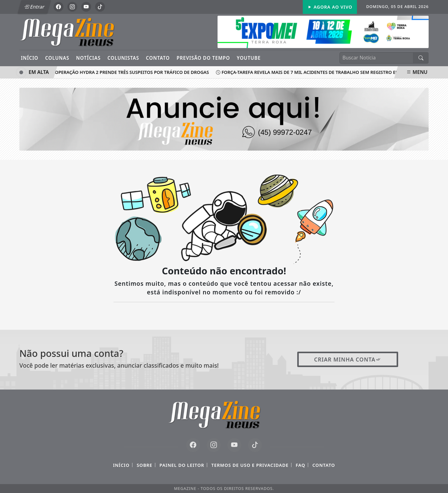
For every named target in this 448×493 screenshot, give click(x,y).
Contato (158, 58)
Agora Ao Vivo (330, 7)
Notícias (88, 58)
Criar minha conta (348, 359)
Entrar (34, 7)
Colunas (57, 58)
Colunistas (123, 58)
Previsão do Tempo (203, 58)
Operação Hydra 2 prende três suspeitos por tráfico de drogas (131, 72)
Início (30, 58)
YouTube (249, 58)
